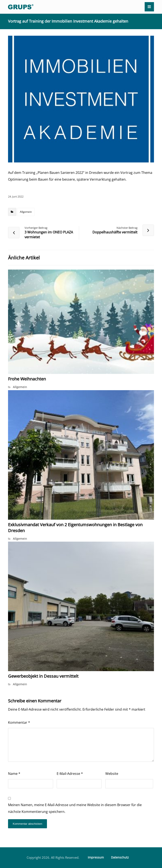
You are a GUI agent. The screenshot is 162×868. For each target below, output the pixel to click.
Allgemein (26, 212)
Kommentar (19, 722)
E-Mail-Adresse (70, 774)
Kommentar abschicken (27, 824)
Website (112, 774)
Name (14, 774)
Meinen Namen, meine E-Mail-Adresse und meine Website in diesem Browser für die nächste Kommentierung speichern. (75, 808)
